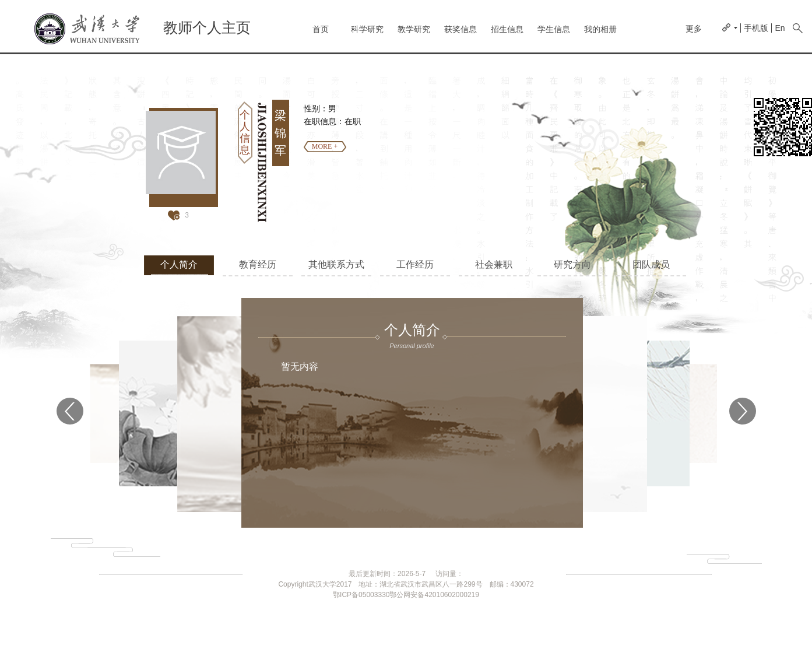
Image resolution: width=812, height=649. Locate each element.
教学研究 (414, 29)
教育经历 (258, 264)
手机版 (756, 28)
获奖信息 (461, 29)
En (780, 28)
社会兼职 (494, 264)
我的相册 (600, 29)
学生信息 (554, 29)
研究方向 (572, 264)
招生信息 (507, 29)
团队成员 (651, 264)
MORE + (325, 146)
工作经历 (415, 264)
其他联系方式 (336, 264)
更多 (694, 29)
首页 (321, 29)
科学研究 (367, 29)
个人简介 (179, 264)
